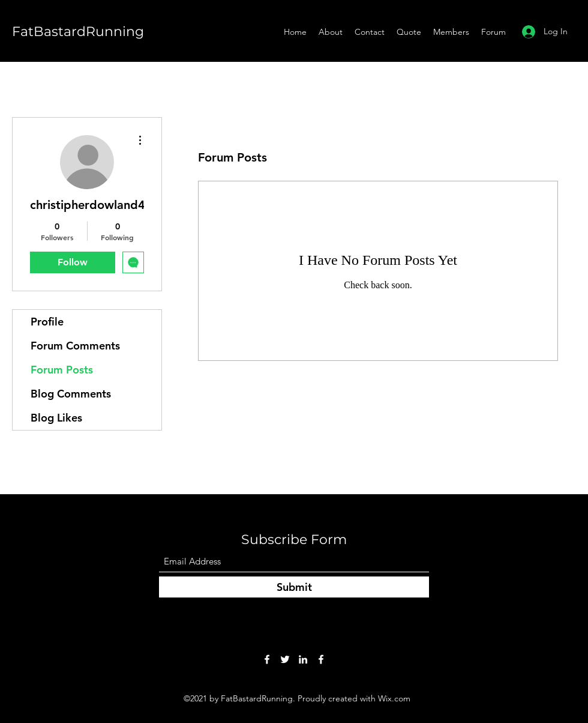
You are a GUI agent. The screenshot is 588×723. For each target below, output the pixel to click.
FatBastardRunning (78, 32)
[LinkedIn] (303, 659)
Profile (47, 322)
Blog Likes (56, 418)
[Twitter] (285, 659)
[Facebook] (267, 659)
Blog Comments (71, 394)
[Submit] (294, 587)
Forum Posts (62, 370)
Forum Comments (75, 346)
